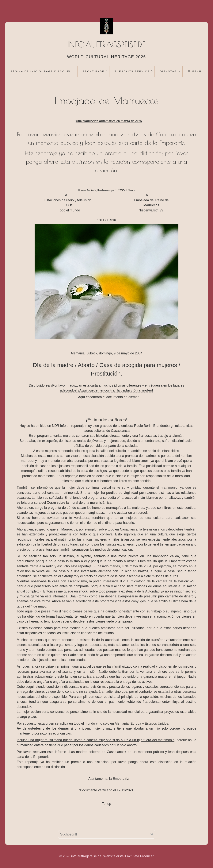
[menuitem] (41, 71)
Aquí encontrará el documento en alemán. (106, 397)
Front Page (93, 71)
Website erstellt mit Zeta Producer (129, 856)
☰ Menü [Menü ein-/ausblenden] (195, 71)
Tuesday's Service (132, 71)
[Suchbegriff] (107, 834)
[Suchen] (152, 834)
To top (107, 804)
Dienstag (168, 71)
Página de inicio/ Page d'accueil (41, 71)
